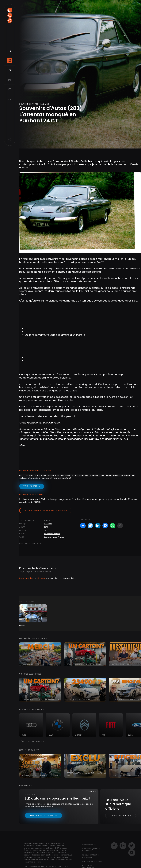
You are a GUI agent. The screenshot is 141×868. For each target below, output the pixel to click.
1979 (46, 527)
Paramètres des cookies (92, 861)
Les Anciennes (51, 537)
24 (45, 530)
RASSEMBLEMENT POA (120, 664)
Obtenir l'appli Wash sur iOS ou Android (45, 511)
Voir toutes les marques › (32, 741)
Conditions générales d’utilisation (91, 850)
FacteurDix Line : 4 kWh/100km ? (125, 776)
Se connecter (26, 578)
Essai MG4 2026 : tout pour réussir (82, 700)
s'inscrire (41, 578)
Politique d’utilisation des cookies (91, 856)
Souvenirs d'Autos (52, 534)
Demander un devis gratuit (43, 815)
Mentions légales (89, 844)
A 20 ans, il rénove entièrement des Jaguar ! (41, 776)
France (61, 537)
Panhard (69, 262)
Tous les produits (121, 815)
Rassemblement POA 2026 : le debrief (38, 664)
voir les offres (32, 486)
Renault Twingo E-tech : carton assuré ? (85, 664)
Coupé (47, 520)
